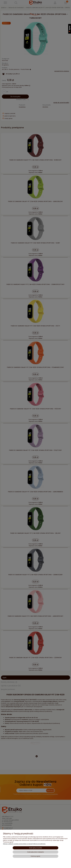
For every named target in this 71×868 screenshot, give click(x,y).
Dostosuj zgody (35, 856)
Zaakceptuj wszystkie (36, 848)
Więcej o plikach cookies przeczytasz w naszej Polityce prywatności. (24, 844)
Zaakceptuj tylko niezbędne (35, 852)
